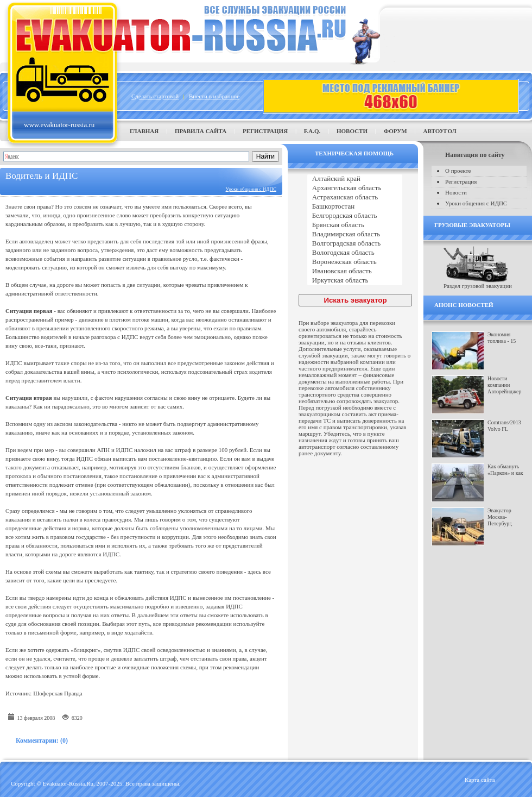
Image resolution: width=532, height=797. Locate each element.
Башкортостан (355, 207)
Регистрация (265, 131)
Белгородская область (355, 216)
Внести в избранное (214, 96)
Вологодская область (355, 253)
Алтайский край (355, 179)
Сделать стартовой (155, 96)
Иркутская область (355, 281)
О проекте (458, 171)
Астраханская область (355, 197)
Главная (144, 131)
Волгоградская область (355, 244)
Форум (395, 131)
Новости (352, 131)
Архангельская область (355, 188)
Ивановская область (355, 271)
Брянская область (355, 225)
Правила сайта (201, 131)
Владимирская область (355, 234)
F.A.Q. (312, 131)
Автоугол (439, 131)
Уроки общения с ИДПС (251, 189)
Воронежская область (355, 262)
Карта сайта (480, 780)
